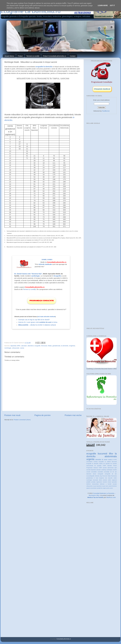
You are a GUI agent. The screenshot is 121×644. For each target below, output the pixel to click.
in (94, 478)
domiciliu (98, 460)
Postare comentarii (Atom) (22, 420)
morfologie (8, 348)
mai (106, 478)
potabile (88, 482)
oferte (100, 480)
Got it (112, 6)
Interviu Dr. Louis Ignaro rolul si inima (38, 322)
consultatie (94, 472)
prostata (93, 482)
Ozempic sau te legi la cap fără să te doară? (34, 320)
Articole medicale (45, 264)
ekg (101, 476)
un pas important (97, 486)
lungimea (72, 346)
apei (116, 468)
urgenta (90, 459)
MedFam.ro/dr (111, 497)
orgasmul (114, 480)
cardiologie (109, 470)
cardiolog (104, 470)
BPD (19, 346)
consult (88, 472)
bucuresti (103, 454)
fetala (50, 346)
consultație (107, 472)
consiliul (115, 470)
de (111, 472)
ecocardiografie (90, 476)
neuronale (95, 480)
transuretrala (95, 484)
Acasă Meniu (9, 56)
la (102, 460)
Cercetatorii (89, 462)
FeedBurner (106, 111)
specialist (114, 482)
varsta (22, 348)
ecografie (37, 346)
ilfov (111, 454)
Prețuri (20, 56)
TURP (100, 468)
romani (109, 482)
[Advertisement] (99, 157)
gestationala (56, 346)
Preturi (115, 466)
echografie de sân (111, 474)
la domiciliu (65, 346)
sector (106, 460)
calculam (24, 346)
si (113, 460)
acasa (110, 460)
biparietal (13, 346)
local (97, 478)
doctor (94, 474)
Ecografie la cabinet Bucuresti (108, 462)
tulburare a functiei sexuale (108, 484)
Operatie (110, 466)
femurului (44, 346)
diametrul (31, 346)
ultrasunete (16, 348)
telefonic (89, 484)
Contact (73, 56)
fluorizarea (114, 476)
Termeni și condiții (33, 56)
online (109, 480)
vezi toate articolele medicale (46, 317)
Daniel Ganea (47, 260)
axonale (88, 470)
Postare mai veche (73, 415)
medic (115, 478)
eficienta (97, 476)
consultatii (100, 472)
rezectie (105, 482)
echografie (100, 474)
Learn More (103, 6)
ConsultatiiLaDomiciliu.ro (64, 639)
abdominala (111, 456)
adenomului (111, 468)
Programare (90, 468)
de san (115, 472)
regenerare (99, 482)
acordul (105, 468)
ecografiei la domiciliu (44, 67)
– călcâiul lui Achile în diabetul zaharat (37, 325)
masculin (110, 478)
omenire (105, 480)
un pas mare (105, 486)
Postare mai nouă (12, 415)
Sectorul (96, 468)
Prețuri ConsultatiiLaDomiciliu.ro (55, 56)
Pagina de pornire (43, 415)
